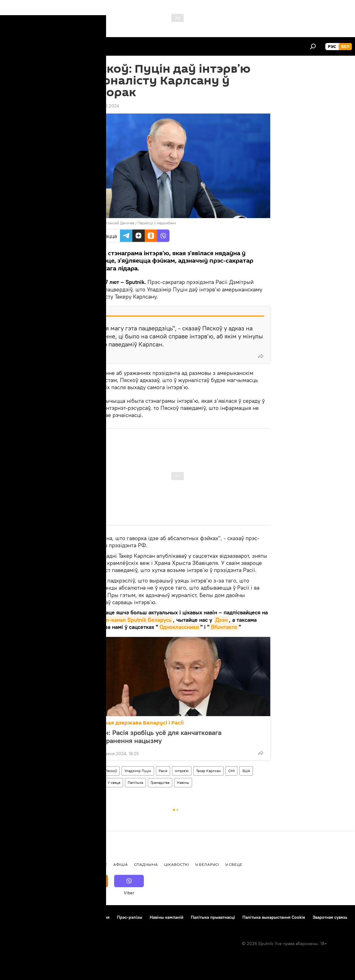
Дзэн (221, 620)
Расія (163, 771)
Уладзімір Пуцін (138, 771)
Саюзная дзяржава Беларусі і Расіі (137, 723)
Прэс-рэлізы (130, 917)
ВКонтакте (224, 627)
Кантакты (46, 917)
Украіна (94, 782)
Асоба (65, 864)
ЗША (246, 771)
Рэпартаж (41, 864)
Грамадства (160, 782)
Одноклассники (179, 627)
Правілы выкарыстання (86, 917)
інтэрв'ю (182, 771)
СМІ (231, 771)
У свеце (114, 782)
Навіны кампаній (167, 917)
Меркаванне (93, 864)
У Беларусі (207, 864)
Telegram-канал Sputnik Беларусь (129, 620)
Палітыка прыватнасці (213, 917)
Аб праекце (18, 917)
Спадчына (146, 864)
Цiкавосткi (176, 864)
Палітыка (135, 782)
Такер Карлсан (208, 771)
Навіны (183, 782)
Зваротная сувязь (330, 917)
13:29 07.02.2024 (102, 106)
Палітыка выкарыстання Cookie (274, 917)
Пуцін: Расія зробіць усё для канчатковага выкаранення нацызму (156, 737)
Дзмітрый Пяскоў (102, 771)
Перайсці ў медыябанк (157, 223)
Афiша (120, 864)
